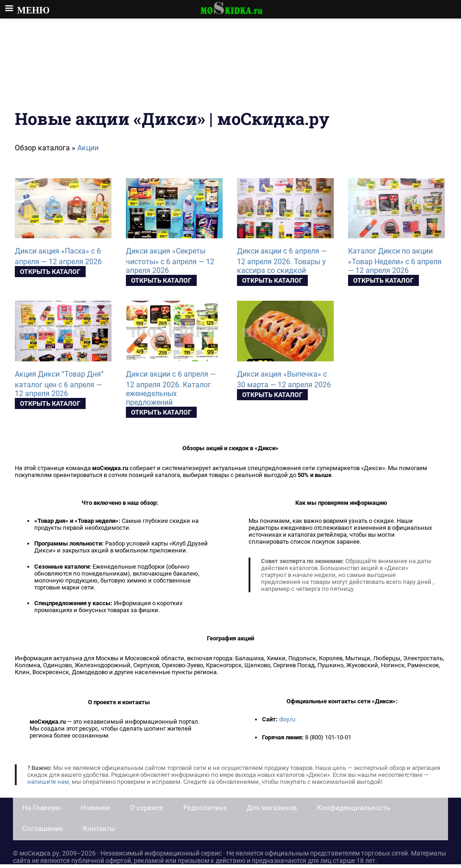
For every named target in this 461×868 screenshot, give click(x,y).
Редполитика (205, 808)
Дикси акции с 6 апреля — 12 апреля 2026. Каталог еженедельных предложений (171, 388)
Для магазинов (272, 808)
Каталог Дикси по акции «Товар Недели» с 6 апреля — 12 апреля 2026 (395, 261)
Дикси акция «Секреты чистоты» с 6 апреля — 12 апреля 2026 (170, 261)
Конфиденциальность (354, 808)
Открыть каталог (50, 272)
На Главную (41, 808)
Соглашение (43, 829)
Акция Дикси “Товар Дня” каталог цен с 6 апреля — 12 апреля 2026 (59, 384)
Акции (88, 148)
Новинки (95, 808)
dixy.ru (287, 719)
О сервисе (147, 808)
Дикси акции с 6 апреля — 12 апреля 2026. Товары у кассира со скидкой (282, 261)
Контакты (99, 829)
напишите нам (48, 782)
